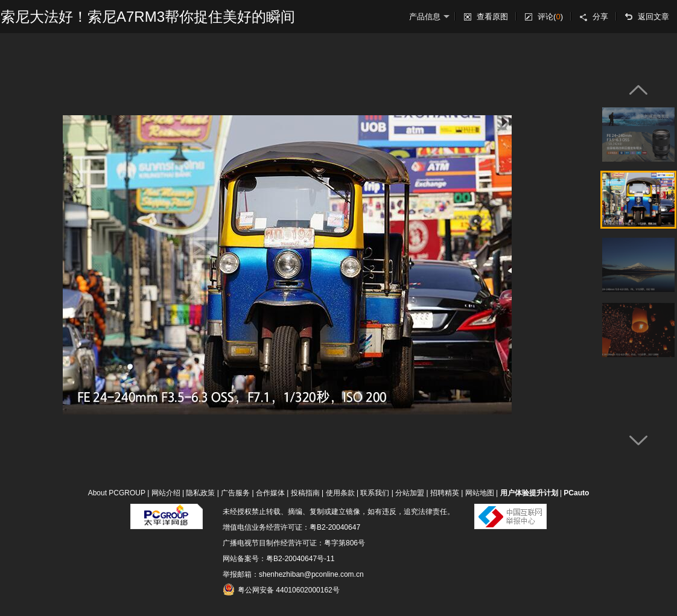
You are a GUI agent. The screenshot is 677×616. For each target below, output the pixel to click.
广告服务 (235, 493)
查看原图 (492, 17)
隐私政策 (200, 493)
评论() (550, 17)
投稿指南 (305, 493)
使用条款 (340, 493)
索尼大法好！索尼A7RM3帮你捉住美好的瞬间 (148, 17)
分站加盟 (410, 493)
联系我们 (375, 493)
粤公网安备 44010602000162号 (281, 589)
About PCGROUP (117, 493)
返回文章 (653, 17)
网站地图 (480, 493)
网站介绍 (166, 493)
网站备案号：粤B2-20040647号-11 (278, 559)
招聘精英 (445, 493)
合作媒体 (270, 493)
